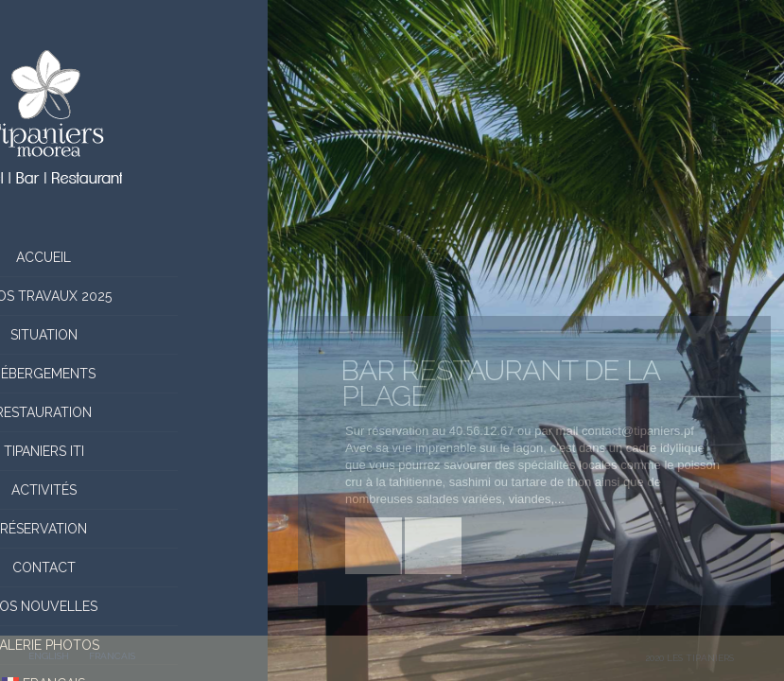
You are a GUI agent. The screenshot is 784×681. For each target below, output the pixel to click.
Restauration (134, 412)
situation (134, 335)
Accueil (134, 257)
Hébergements (134, 374)
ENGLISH (49, 656)
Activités (134, 490)
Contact (134, 567)
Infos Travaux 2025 (134, 296)
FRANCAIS (112, 656)
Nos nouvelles (134, 606)
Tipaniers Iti (134, 451)
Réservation (134, 529)
